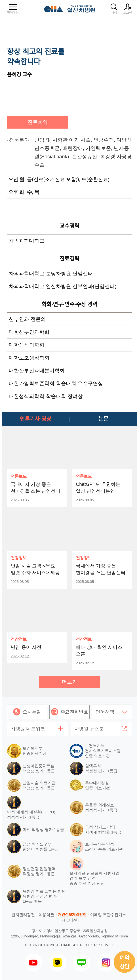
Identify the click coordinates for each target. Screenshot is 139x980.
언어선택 (105, 712)
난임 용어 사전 (26, 647)
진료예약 (38, 122)
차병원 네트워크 (28, 729)
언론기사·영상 (36, 419)
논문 (103, 419)
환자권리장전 (23, 915)
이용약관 (46, 915)
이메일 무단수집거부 (108, 915)
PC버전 (70, 920)
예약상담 (125, 962)
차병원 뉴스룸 (89, 729)
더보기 (69, 682)
